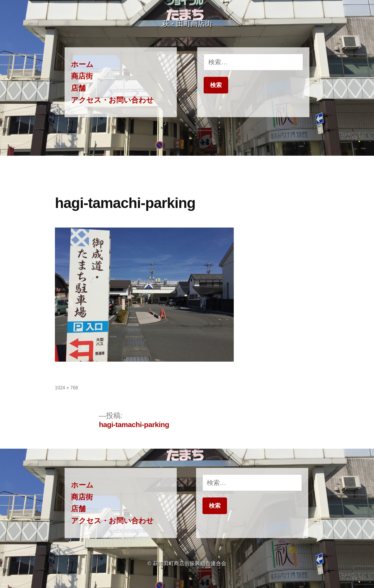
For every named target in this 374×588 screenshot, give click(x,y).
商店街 (82, 76)
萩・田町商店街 (187, 24)
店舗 (78, 88)
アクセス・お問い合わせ (112, 100)
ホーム (82, 64)
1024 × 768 (66, 388)
